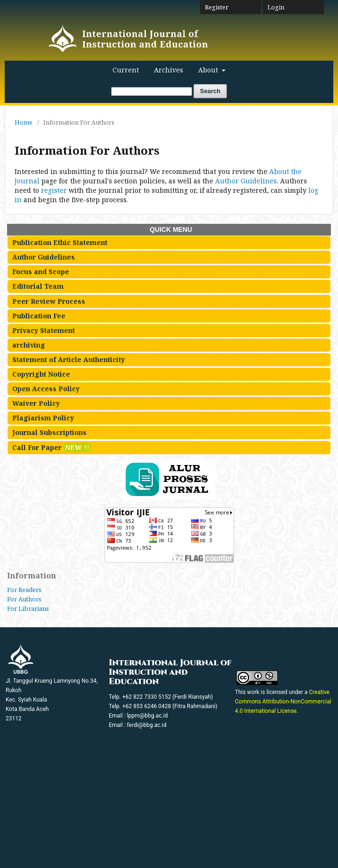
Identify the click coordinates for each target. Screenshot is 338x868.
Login (276, 7)
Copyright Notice (41, 374)
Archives (169, 70)
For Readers (24, 590)
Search (210, 91)
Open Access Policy (46, 389)
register (54, 190)
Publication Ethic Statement (60, 242)
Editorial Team (38, 286)
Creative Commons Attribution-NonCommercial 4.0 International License (283, 702)
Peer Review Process (49, 301)
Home (24, 122)
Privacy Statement (44, 330)
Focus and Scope (41, 272)
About (209, 70)
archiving (29, 345)
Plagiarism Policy (43, 418)
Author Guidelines (246, 181)
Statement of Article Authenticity (68, 359)
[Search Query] (152, 91)
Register (217, 7)
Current (126, 70)
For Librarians (28, 608)
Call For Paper (52, 447)
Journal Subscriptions (49, 432)
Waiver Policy (36, 403)
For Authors (24, 599)
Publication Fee (39, 316)
